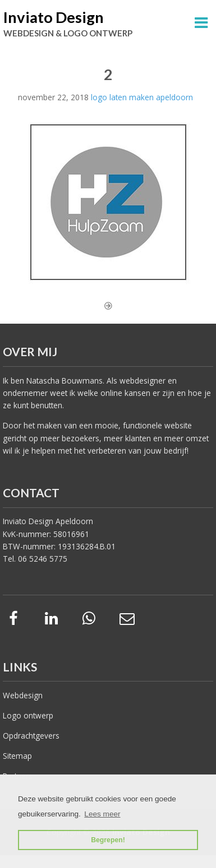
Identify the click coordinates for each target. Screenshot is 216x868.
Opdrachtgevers (31, 736)
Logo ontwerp (28, 715)
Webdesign (23, 695)
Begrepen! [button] (108, 840)
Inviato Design (54, 17)
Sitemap (17, 756)
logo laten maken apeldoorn (142, 97)
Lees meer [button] (102, 814)
